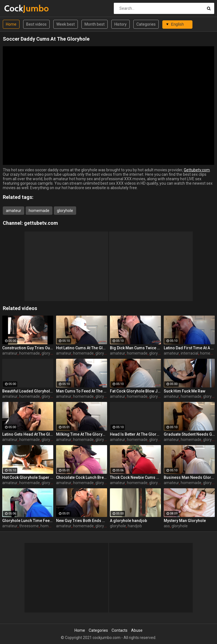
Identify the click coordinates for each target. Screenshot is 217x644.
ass (167, 526)
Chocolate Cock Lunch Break (82, 477)
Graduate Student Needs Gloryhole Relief (189, 434)
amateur (14, 211)
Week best (66, 24)
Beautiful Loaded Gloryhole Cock (28, 391)
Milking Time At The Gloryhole (82, 434)
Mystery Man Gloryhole (185, 521)
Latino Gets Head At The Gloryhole (28, 434)
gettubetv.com (41, 223)
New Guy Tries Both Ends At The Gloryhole (82, 521)
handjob (135, 526)
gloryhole (65, 211)
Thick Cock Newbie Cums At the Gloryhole (135, 477)
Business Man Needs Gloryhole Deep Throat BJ (189, 477)
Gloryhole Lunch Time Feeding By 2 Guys (28, 521)
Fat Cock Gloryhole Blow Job (135, 391)
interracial (190, 353)
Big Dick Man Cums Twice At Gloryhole (135, 348)
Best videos (36, 24)
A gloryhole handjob (128, 521)
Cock (19, 8)
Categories (146, 24)
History (120, 24)
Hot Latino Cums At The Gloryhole (82, 348)
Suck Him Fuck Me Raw (185, 391)
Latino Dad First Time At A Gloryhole (189, 348)
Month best (95, 24)
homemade (39, 211)
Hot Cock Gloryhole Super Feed (28, 477)
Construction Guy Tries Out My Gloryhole (28, 348)
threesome (29, 526)
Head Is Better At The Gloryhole (135, 434)
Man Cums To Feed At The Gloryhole (82, 391)
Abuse (137, 630)
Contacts (120, 630)
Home (11, 24)
